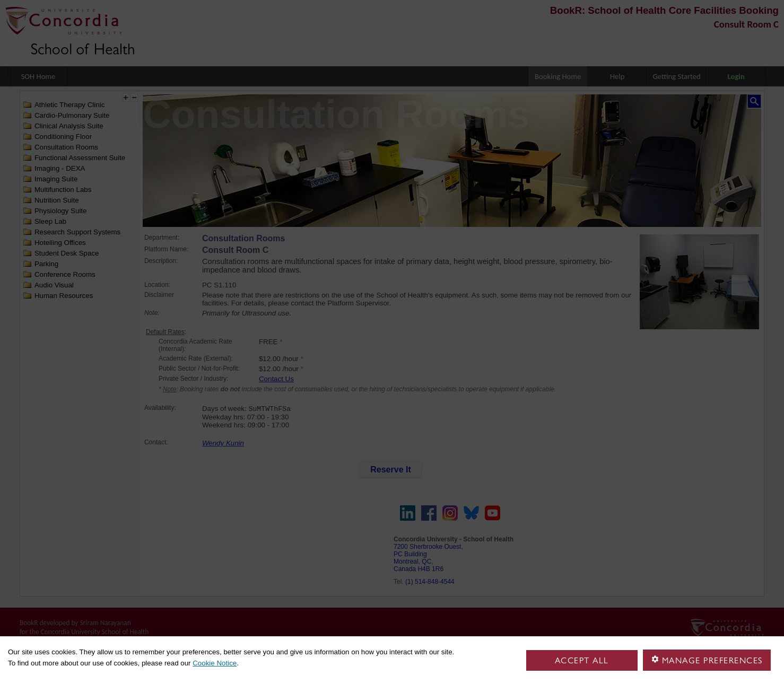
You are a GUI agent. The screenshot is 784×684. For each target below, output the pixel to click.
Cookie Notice (215, 663)
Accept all (582, 660)
